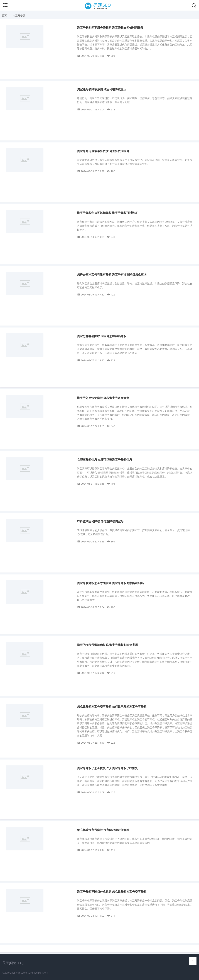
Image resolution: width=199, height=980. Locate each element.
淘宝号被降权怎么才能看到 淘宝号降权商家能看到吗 (110, 583)
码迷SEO (20, 973)
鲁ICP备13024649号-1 (37, 973)
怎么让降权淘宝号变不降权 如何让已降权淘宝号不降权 (112, 707)
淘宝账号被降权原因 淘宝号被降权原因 (102, 89)
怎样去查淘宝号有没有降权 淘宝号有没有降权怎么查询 (112, 275)
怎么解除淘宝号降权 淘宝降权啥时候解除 (103, 830)
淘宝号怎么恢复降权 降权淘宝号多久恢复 (103, 398)
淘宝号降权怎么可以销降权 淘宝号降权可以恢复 (107, 213)
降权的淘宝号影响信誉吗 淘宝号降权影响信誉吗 (107, 645)
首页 (4, 15)
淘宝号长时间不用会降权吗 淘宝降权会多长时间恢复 (110, 28)
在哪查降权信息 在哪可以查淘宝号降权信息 (105, 460)
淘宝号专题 (19, 15)
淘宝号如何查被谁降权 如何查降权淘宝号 (103, 151)
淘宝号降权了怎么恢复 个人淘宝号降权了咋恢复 (107, 768)
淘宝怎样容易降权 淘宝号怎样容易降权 (102, 336)
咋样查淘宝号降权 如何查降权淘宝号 (100, 521)
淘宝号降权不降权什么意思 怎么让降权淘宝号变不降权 (112, 892)
